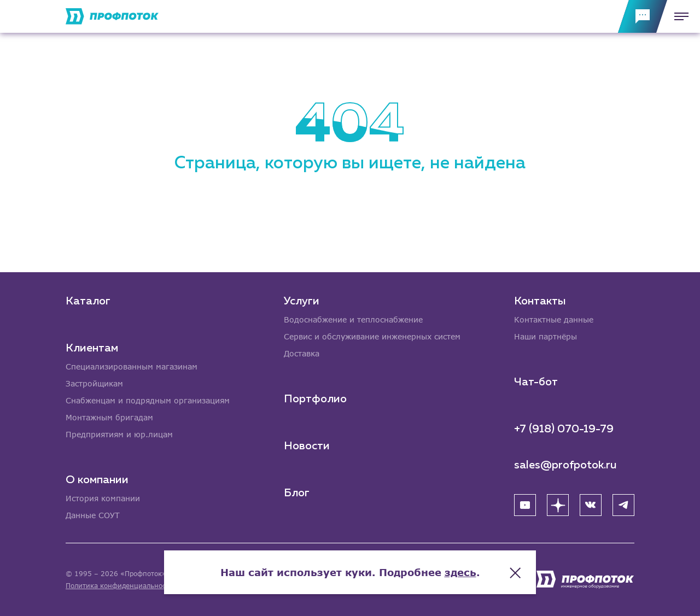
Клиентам (92, 348)
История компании (103, 498)
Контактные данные (554, 319)
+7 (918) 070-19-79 (564, 429)
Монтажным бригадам (109, 417)
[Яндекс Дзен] (558, 505)
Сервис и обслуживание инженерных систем (372, 336)
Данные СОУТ (93, 515)
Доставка (302, 353)
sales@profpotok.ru (565, 465)
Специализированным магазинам (132, 366)
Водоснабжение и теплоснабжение (353, 319)
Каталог (88, 301)
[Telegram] (623, 505)
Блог (297, 493)
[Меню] (678, 16)
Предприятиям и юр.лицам (119, 434)
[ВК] (591, 505)
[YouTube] (525, 505)
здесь (460, 572)
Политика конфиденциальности (119, 586)
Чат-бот (536, 382)
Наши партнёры (546, 336)
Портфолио (315, 399)
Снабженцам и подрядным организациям (148, 400)
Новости (307, 446)
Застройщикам (94, 383)
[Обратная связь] (643, 16)
